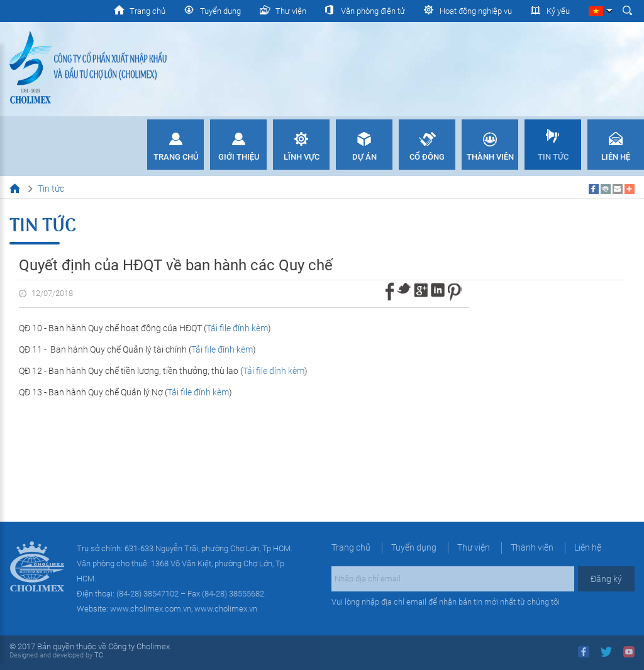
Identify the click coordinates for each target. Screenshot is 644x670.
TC (98, 655)
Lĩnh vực (302, 157)
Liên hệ (616, 157)
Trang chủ (176, 157)
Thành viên (490, 157)
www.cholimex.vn (226, 609)
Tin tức (553, 157)
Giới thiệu (239, 157)
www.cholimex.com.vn (151, 609)
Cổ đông (427, 157)
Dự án (364, 157)
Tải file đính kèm (237, 328)
